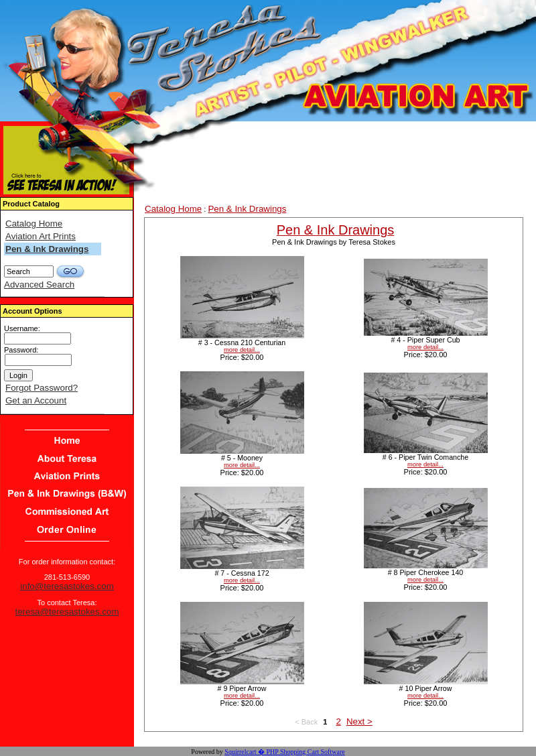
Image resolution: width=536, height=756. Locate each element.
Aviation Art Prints (41, 236)
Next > (359, 721)
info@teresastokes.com (67, 586)
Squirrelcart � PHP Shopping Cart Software (284, 752)
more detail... (242, 350)
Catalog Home (34, 224)
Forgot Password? (42, 388)
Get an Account (36, 400)
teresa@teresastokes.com (67, 612)
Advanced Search (39, 285)
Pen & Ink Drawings (47, 249)
